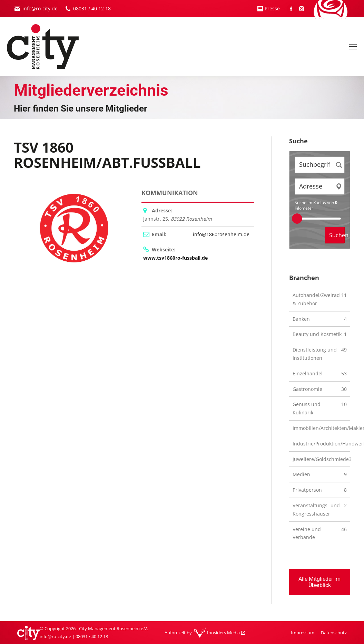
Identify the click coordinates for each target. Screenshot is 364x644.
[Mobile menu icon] (353, 47)
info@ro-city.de (40, 8)
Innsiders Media (223, 633)
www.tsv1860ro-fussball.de (175, 258)
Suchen (337, 235)
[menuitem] (303, 633)
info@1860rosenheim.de (221, 234)
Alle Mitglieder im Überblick (319, 582)
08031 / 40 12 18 (92, 8)
